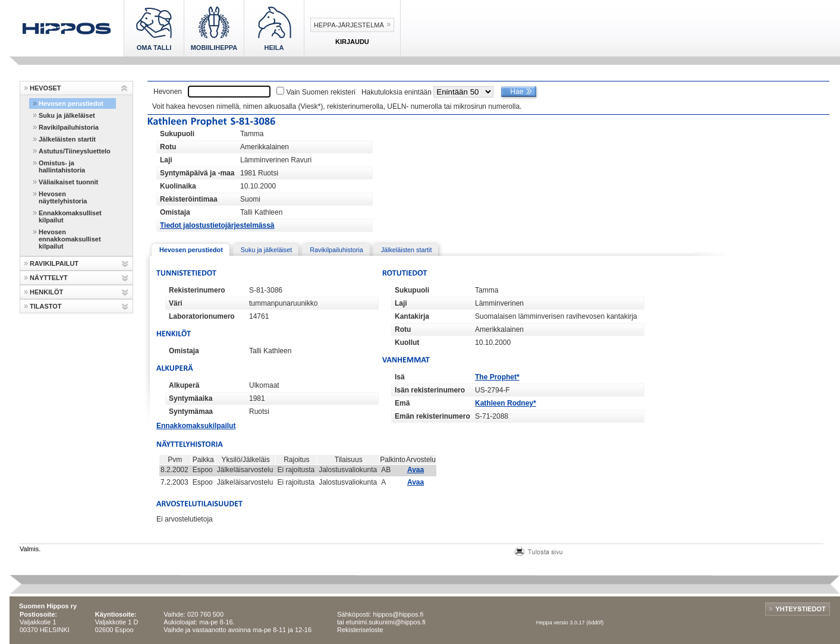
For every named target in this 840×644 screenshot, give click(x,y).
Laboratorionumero (202, 316)
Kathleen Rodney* (506, 403)
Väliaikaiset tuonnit (68, 182)
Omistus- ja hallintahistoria (62, 167)
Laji (166, 160)
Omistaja (175, 212)
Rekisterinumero (197, 290)
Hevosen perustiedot (71, 103)
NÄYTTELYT (49, 278)
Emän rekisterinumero (432, 416)
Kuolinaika (178, 186)
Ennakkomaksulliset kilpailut (70, 216)
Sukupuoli (177, 134)
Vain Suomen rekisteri (321, 92)
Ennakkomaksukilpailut (196, 426)
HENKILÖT (46, 292)
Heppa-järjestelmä (349, 25)
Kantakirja (412, 316)
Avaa (416, 470)
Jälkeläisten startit (67, 139)
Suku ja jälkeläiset (67, 115)
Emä (402, 403)
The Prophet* (497, 377)
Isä (400, 377)
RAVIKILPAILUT (54, 263)
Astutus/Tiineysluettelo (75, 151)
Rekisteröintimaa (189, 199)
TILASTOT (46, 306)
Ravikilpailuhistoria (69, 127)
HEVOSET (45, 88)
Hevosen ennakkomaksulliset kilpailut (70, 239)
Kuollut (407, 343)
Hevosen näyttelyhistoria (63, 197)
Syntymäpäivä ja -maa (197, 173)
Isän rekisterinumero (430, 390)
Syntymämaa (191, 411)
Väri (176, 303)
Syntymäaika (191, 398)
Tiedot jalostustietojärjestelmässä (217, 225)
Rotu (168, 147)
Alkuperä (184, 385)
